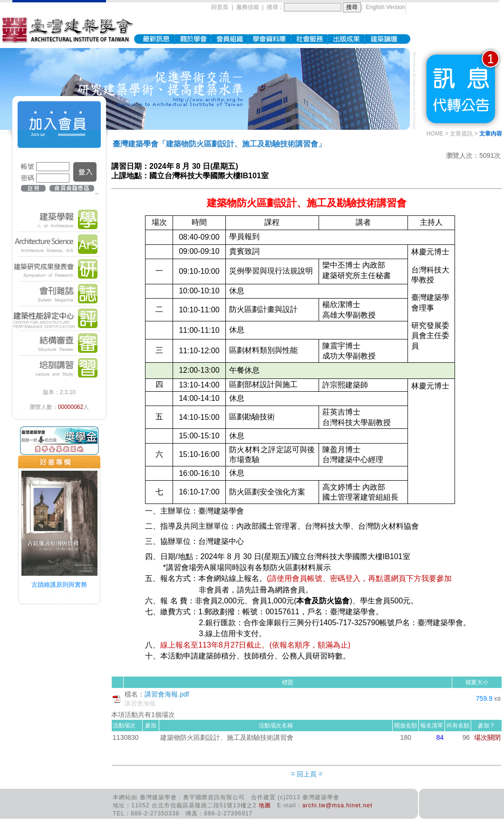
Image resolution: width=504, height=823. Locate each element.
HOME (435, 134)
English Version (385, 7)
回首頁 (220, 7)
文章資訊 (461, 134)
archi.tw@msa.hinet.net (338, 805)
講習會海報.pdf (167, 694)
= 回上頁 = (307, 774)
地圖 (265, 805)
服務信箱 (248, 7)
